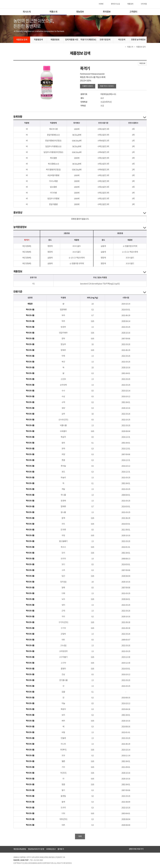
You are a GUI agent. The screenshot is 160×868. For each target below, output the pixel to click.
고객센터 (133, 12)
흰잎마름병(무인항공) (53, 141)
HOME (101, 4)
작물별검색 (38, 40)
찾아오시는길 (115, 4)
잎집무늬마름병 (53, 199)
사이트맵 (144, 4)
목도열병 (53, 158)
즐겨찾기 (61, 849)
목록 (80, 836)
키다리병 (53, 193)
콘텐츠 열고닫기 (145, 117)
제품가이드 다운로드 (107, 86)
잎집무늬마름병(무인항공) (53, 152)
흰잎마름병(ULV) (53, 135)
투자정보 (107, 12)
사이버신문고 (51, 849)
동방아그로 (23, 4)
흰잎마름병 (53, 205)
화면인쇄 (142, 63)
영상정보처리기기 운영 (36, 849)
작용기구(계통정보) (88, 40)
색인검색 (122, 40)
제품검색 (130, 4)
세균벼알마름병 (53, 176)
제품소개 (53, 12)
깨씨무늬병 (53, 129)
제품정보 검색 (22, 40)
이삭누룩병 (53, 181)
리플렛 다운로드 (88, 86)
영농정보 (80, 12)
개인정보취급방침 (20, 849)
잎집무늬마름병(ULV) (53, 147)
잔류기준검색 (105, 40)
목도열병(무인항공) (53, 170)
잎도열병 (53, 187)
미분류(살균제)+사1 (108, 94)
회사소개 (27, 12)
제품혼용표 (55, 40)
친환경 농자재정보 (138, 40)
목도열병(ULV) (53, 164)
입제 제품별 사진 (72, 40)
